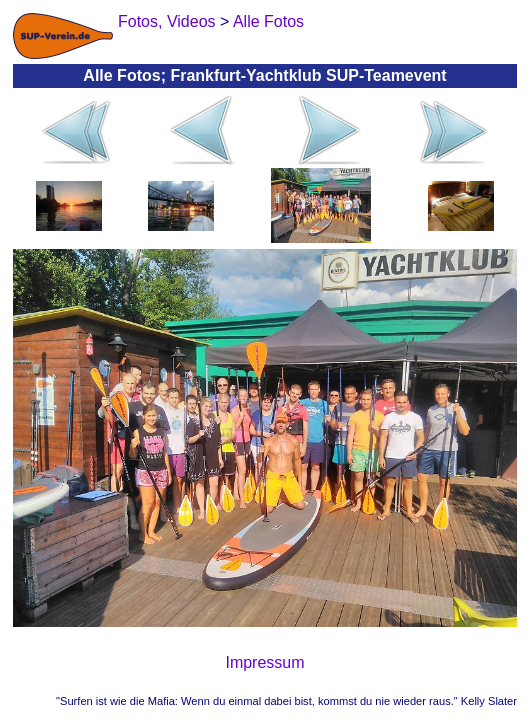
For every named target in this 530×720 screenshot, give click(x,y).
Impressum (264, 662)
